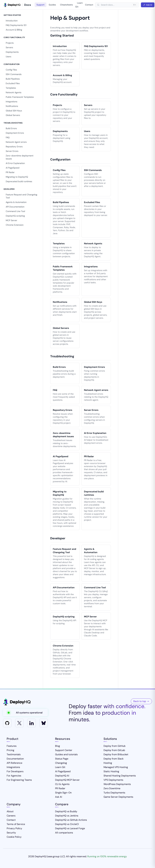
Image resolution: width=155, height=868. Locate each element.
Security (11, 833)
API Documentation (15, 207)
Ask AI (148, 5)
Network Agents (14, 92)
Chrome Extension (15, 225)
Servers (9, 47)
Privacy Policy (14, 828)
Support (40, 5)
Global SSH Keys (14, 111)
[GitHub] (7, 723)
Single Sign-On (63, 793)
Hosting (108, 763)
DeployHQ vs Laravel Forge (70, 828)
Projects (10, 43)
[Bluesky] (44, 723)
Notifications (12, 106)
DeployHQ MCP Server (67, 780)
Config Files (11, 70)
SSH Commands (14, 74)
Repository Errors (14, 147)
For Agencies (14, 776)
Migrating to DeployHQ (17, 177)
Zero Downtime (112, 788)
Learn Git (79, 5)
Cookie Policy (14, 837)
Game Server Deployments (118, 797)
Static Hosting (111, 771)
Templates (11, 88)
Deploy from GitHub (115, 746)
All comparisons (64, 833)
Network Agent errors (16, 142)
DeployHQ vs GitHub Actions (71, 820)
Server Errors (12, 151)
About (10, 811)
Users (8, 57)
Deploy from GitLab (114, 750)
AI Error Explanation (15, 163)
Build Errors (11, 128)
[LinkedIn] (31, 723)
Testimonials (14, 754)
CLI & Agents (62, 784)
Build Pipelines (13, 79)
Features (12, 746)
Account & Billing (14, 30)
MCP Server (11, 220)
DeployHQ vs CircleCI (67, 824)
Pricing (10, 750)
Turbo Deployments (114, 793)
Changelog (61, 763)
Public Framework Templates (20, 97)
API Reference (14, 763)
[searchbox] (116, 5)
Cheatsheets (66, 5)
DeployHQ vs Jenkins (67, 816)
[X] (19, 723)
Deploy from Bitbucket (116, 754)
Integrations (12, 102)
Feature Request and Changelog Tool (21, 196)
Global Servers (13, 115)
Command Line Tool (15, 211)
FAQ (8, 137)
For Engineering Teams (19, 780)
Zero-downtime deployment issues (20, 157)
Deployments (12, 52)
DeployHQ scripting (15, 216)
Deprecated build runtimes (19, 181)
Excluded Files (13, 83)
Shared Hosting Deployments (120, 776)
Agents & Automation (16, 202)
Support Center (64, 750)
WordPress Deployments (117, 784)
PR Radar (10, 172)
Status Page (62, 759)
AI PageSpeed (13, 168)
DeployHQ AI (62, 776)
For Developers (15, 771)
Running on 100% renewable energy (107, 856)
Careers (11, 816)
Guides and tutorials (66, 754)
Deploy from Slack (114, 759)
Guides (52, 5)
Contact (89, 5)
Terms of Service (16, 824)
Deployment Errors (15, 133)
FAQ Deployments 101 (16, 25)
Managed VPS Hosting (116, 767)
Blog (58, 746)
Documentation (15, 759)
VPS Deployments (113, 780)
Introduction (12, 21)
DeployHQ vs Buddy (66, 811)
